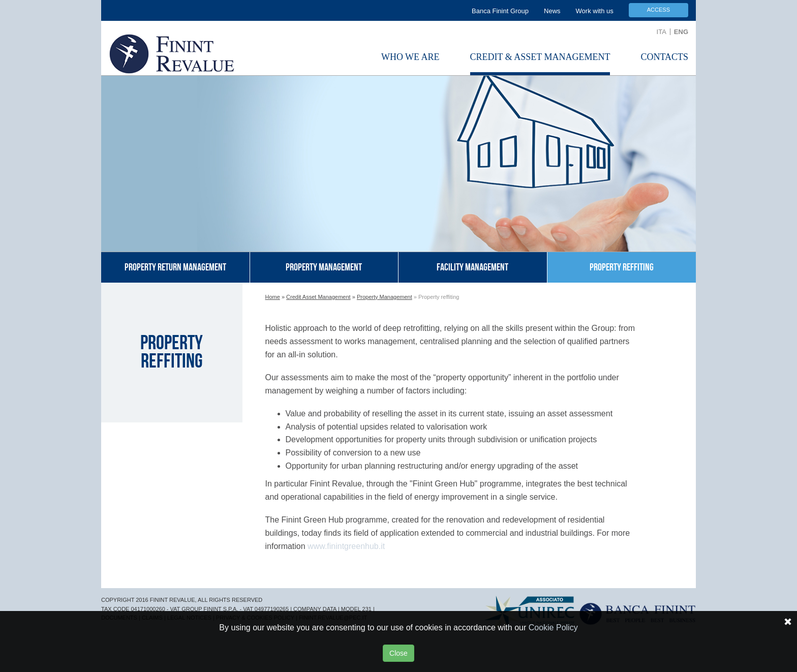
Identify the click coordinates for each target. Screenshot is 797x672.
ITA (662, 32)
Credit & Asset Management (540, 57)
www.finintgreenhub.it (346, 546)
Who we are (410, 57)
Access (658, 10)
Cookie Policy (553, 628)
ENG (681, 32)
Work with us (595, 11)
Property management (324, 267)
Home (273, 297)
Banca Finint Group (500, 11)
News (552, 11)
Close (398, 653)
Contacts (664, 57)
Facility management (472, 267)
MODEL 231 (356, 609)
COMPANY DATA (315, 609)
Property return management (175, 267)
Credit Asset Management (318, 297)
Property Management (385, 297)
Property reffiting (622, 267)
